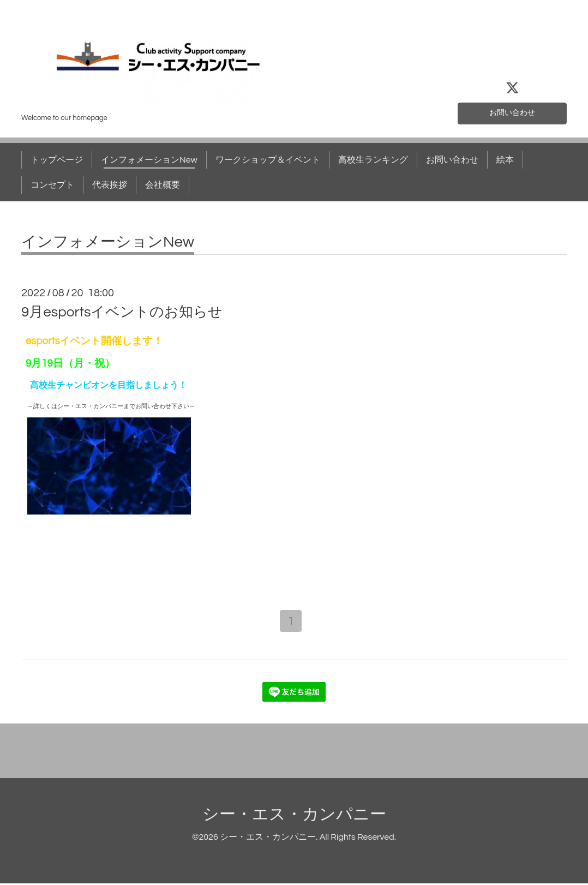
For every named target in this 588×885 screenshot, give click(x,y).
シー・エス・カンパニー (294, 816)
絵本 (505, 160)
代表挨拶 (110, 185)
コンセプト (52, 185)
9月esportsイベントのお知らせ (122, 312)
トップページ (57, 160)
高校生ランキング (373, 160)
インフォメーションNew (149, 160)
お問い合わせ (512, 112)
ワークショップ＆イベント (268, 160)
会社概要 (163, 185)
